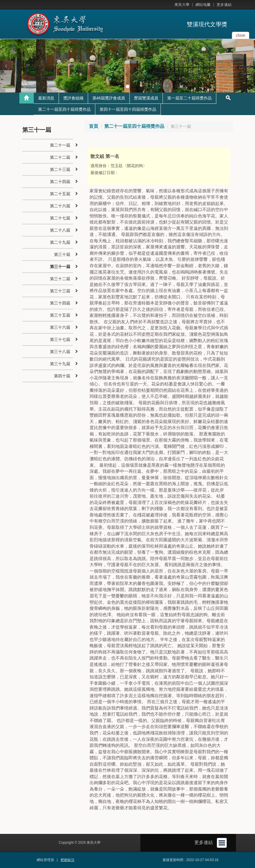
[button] (6, 66)
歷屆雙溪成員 (146, 98)
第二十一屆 (60, 145)
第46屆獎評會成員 (109, 98)
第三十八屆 (60, 352)
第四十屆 (62, 376)
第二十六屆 (60, 206)
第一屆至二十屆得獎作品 (189, 98)
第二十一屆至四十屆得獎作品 (64, 109)
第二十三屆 (60, 169)
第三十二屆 (60, 279)
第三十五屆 (60, 315)
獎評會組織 (73, 98)
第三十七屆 (60, 339)
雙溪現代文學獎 (207, 24)
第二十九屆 (60, 242)
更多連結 (224, 5)
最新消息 (46, 98)
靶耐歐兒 (68, 860)
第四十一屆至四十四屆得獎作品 (128, 109)
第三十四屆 (60, 303)
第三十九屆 (60, 364)
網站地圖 (203, 5)
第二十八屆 (60, 230)
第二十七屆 (60, 218)
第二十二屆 (60, 157)
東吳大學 (182, 5)
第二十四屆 (60, 182)
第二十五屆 (60, 194)
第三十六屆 (60, 327)
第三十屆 (62, 254)
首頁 (94, 126)
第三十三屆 (60, 291)
